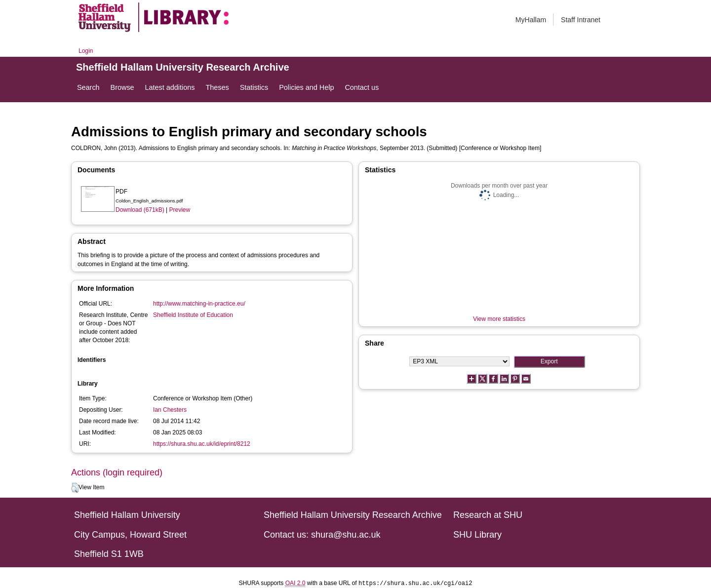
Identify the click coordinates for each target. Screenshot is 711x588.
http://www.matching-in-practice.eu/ (199, 304)
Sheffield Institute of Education (193, 315)
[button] (75, 488)
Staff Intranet (581, 20)
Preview (180, 210)
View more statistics (499, 319)
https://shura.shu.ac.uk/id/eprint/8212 (202, 444)
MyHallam (531, 20)
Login (86, 51)
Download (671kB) (140, 210)
